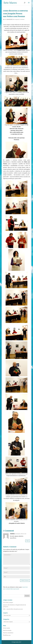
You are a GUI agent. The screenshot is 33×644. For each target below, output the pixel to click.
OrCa (5, 19)
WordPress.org (7, 635)
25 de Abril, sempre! (8, 602)
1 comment (22, 19)
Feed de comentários (8, 633)
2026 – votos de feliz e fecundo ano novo (13, 609)
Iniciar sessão (7, 628)
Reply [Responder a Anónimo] (28, 541)
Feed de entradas (7, 630)
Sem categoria (16, 19)
